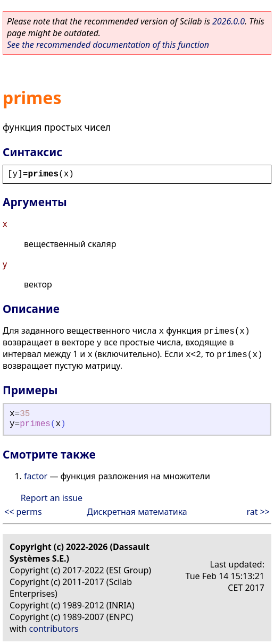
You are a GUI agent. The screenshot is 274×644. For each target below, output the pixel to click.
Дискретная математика (137, 512)
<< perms (23, 512)
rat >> (258, 512)
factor (36, 476)
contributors (54, 629)
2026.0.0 (229, 21)
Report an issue (52, 498)
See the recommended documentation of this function (108, 45)
